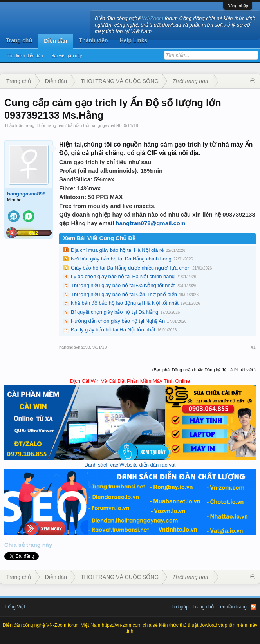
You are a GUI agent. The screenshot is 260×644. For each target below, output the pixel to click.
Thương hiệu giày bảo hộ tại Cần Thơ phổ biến (124, 294)
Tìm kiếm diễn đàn (25, 56)
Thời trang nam (51, 125)
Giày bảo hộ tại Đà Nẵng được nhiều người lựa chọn (131, 268)
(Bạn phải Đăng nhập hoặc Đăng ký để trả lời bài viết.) (204, 370)
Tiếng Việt (14, 607)
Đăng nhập (238, 6)
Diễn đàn (55, 41)
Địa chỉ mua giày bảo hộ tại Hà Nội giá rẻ (117, 250)
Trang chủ (19, 40)
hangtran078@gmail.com (150, 223)
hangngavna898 (106, 125)
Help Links (134, 40)
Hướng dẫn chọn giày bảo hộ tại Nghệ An (118, 321)
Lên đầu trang (232, 607)
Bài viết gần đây (67, 56)
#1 (253, 347)
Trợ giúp (180, 607)
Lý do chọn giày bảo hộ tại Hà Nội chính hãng (123, 276)
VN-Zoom (153, 18)
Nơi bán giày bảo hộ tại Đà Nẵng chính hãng (121, 259)
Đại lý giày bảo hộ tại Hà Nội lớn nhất (113, 330)
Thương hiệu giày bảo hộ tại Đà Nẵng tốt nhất (123, 285)
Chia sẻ (15, 545)
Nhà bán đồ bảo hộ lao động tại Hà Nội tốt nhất (125, 303)
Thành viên (94, 40)
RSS (253, 607)
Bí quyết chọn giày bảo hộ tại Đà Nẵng (115, 312)
